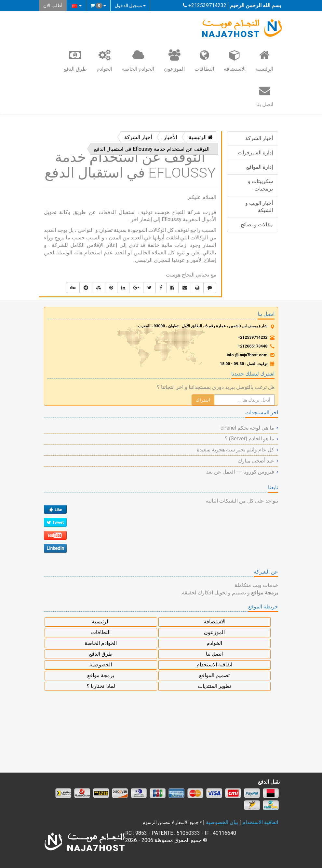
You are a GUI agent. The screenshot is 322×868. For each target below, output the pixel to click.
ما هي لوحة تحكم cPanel (247, 428)
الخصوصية (101, 665)
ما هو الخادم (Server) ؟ (249, 439)
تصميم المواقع (214, 675)
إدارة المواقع (260, 167)
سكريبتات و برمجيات (260, 185)
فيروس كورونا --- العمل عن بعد (240, 472)
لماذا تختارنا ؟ (101, 686)
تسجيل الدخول (130, 6)
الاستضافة (235, 60)
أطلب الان (53, 6)
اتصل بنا (265, 96)
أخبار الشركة (259, 138)
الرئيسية (264, 60)
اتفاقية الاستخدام (214, 665)
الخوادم (104, 60)
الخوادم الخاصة (138, 60)
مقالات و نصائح (257, 225)
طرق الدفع (75, 60)
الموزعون (174, 60)
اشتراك (203, 400)
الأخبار (170, 137)
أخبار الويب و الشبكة (259, 207)
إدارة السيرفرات (255, 153)
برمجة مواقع (101, 675)
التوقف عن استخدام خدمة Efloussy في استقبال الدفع (152, 149)
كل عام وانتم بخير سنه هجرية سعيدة (235, 450)
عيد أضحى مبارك (256, 461)
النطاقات (204, 60)
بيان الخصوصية (222, 822)
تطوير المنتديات (214, 686)
